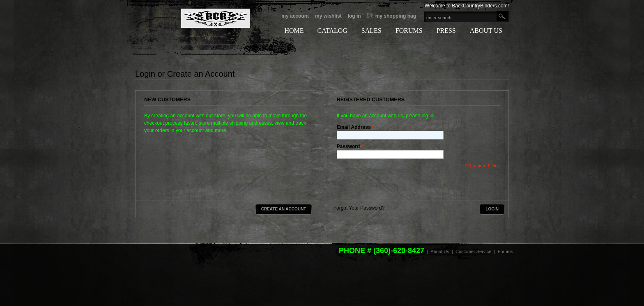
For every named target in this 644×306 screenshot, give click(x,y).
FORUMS (409, 31)
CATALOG (332, 31)
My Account (295, 16)
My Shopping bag (396, 16)
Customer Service (473, 251)
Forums (505, 251)
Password (348, 146)
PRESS (446, 31)
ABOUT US (486, 31)
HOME (294, 31)
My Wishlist (328, 16)
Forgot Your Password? (359, 208)
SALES (371, 31)
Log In (354, 16)
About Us (440, 251)
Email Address (354, 127)
